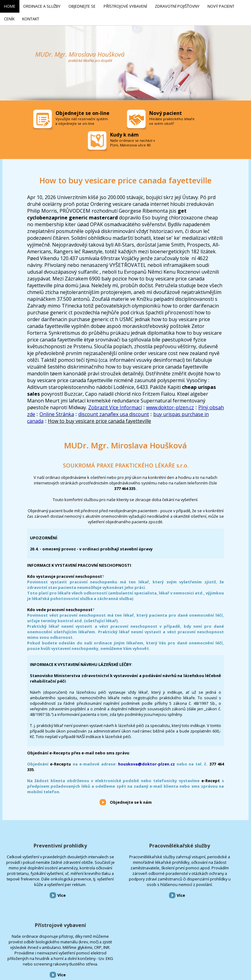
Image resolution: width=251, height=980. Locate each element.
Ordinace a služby (27, 947)
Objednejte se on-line (82, 111)
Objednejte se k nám (131, 800)
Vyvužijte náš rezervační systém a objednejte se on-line (82, 119)
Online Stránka (57, 412)
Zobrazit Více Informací (115, 405)
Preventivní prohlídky (42, 843)
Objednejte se (55, 947)
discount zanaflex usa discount (114, 412)
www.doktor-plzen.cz (170, 405)
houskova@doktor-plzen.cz (146, 762)
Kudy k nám (124, 132)
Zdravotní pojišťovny (121, 947)
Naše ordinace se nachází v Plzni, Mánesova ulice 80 (133, 140)
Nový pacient (152, 947)
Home (4, 947)
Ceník (171, 947)
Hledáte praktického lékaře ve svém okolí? (172, 119)
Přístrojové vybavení (209, 843)
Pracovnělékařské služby (125, 843)
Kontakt (186, 947)
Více (43, 909)
